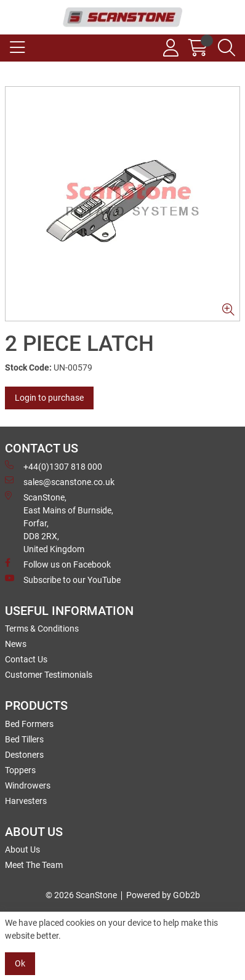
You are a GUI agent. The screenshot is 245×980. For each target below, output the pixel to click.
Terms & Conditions (42, 629)
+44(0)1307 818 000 (54, 466)
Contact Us (26, 659)
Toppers (20, 770)
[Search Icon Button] (227, 48)
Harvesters (26, 801)
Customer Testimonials (49, 675)
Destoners (24, 755)
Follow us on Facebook (58, 564)
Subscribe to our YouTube (63, 579)
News (16, 644)
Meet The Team (34, 865)
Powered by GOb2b (163, 895)
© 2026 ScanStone (81, 895)
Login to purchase (49, 398)
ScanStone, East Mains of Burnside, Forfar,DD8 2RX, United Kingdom (59, 523)
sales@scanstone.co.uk (60, 481)
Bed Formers (29, 724)
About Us (22, 849)
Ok (20, 963)
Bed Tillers (24, 739)
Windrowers (28, 785)
